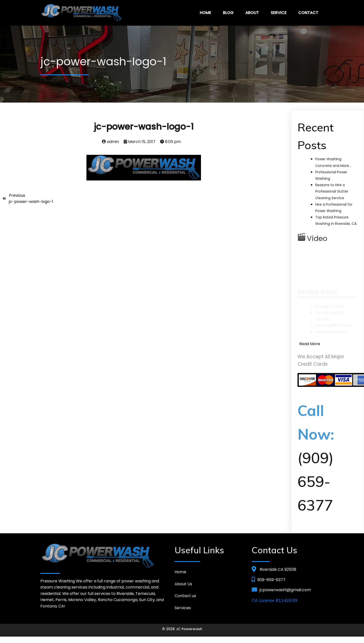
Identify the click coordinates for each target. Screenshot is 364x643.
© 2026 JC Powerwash (182, 629)
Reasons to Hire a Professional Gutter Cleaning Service (332, 191)
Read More (310, 344)
